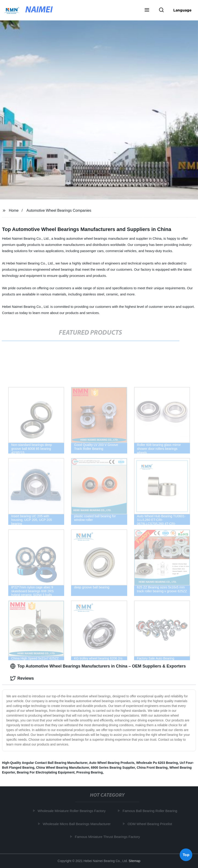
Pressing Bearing (89, 772)
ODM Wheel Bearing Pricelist (151, 824)
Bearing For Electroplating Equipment (46, 772)
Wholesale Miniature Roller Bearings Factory (73, 811)
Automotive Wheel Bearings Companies (59, 210)
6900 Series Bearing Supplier (113, 768)
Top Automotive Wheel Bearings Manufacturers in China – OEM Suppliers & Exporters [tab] (98, 666)
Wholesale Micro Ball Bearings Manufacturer (78, 824)
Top (186, 856)
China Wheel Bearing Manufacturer (63, 768)
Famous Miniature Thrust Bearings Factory (108, 837)
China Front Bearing (152, 768)
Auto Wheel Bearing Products (112, 763)
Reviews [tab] (22, 678)
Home (14, 210)
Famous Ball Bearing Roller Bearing (151, 811)
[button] (147, 10)
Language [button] (182, 10)
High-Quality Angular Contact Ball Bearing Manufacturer (45, 763)
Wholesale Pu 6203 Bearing (157, 763)
